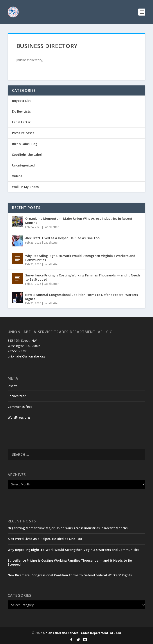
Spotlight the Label (27, 155)
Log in (12, 385)
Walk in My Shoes (25, 187)
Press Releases (23, 133)
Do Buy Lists (21, 111)
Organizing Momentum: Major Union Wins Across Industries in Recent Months (79, 220)
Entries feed (17, 396)
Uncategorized (23, 165)
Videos (17, 176)
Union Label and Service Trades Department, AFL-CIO (82, 633)
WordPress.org (19, 417)
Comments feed (20, 407)
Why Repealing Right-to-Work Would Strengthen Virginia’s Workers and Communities (80, 258)
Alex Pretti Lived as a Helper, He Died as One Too (62, 238)
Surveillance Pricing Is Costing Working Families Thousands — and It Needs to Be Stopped (83, 277)
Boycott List (21, 101)
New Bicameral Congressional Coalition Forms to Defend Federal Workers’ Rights (82, 297)
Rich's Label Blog (25, 144)
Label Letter (21, 122)
